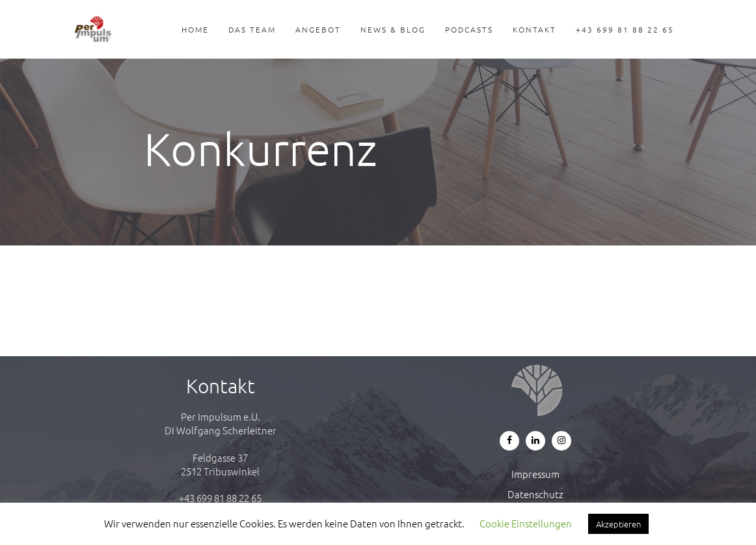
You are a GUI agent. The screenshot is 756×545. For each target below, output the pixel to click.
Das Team (252, 29)
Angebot (318, 29)
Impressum (535, 474)
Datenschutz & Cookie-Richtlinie (536, 501)
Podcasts (469, 29)
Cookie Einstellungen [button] (526, 523)
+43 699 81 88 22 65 (625, 29)
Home (195, 29)
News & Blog (393, 29)
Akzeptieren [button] (618, 524)
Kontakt (534, 29)
